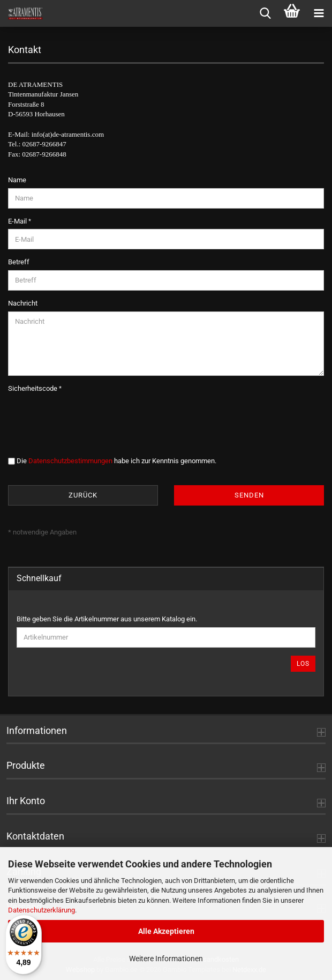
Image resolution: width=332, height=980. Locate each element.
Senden (249, 495)
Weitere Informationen (166, 959)
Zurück (83, 495)
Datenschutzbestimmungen (70, 461)
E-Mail (18, 221)
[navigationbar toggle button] (319, 13)
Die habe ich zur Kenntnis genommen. (116, 461)
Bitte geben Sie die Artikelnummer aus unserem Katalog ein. (107, 619)
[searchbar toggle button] (265, 13)
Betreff (19, 262)
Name (17, 180)
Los (303, 664)
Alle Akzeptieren (166, 931)
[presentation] (89, 417)
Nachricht (23, 303)
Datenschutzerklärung (41, 910)
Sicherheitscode (33, 388)
